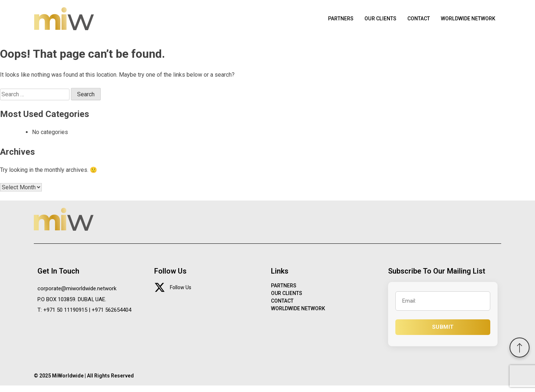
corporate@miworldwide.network (77, 295)
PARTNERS (331, 22)
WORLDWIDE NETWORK (466, 22)
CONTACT (413, 22)
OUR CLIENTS (372, 22)
